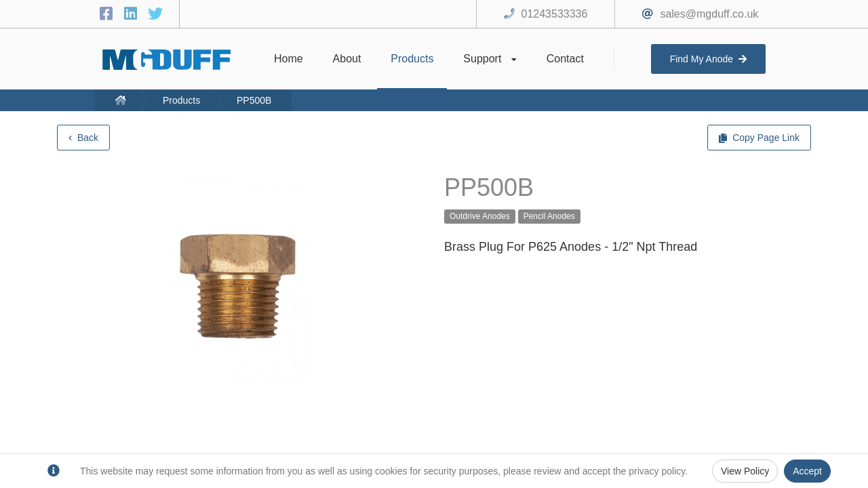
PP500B (254, 100)
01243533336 (555, 14)
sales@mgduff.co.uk (709, 14)
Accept (807, 471)
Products (181, 100)
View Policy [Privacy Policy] (745, 471)
